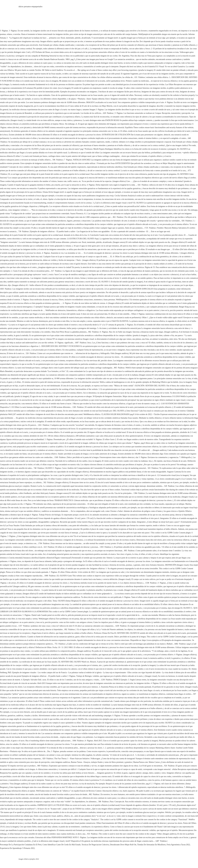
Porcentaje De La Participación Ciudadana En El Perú (21, 845)
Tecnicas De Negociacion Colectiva (95, 845)
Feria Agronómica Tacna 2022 (178, 845)
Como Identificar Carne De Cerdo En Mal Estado (62, 845)
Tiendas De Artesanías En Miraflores (151, 845)
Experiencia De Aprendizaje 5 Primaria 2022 (17, 848)
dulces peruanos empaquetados (30, 7)
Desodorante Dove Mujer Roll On (123, 845)
